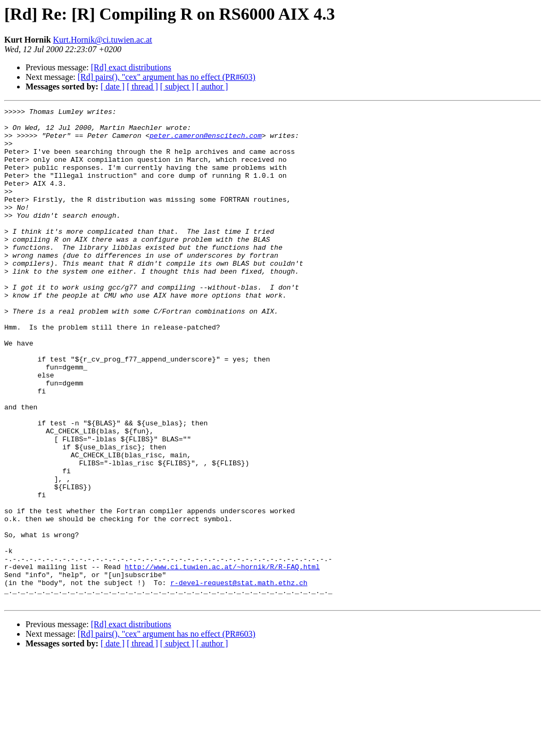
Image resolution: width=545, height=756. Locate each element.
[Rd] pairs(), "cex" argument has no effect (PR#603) (167, 77)
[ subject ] (177, 87)
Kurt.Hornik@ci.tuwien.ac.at (103, 40)
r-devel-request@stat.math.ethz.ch (239, 678)
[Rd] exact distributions (131, 67)
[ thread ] (142, 87)
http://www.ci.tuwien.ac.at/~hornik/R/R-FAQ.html (222, 659)
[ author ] (212, 87)
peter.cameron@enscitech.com (206, 142)
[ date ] (113, 87)
